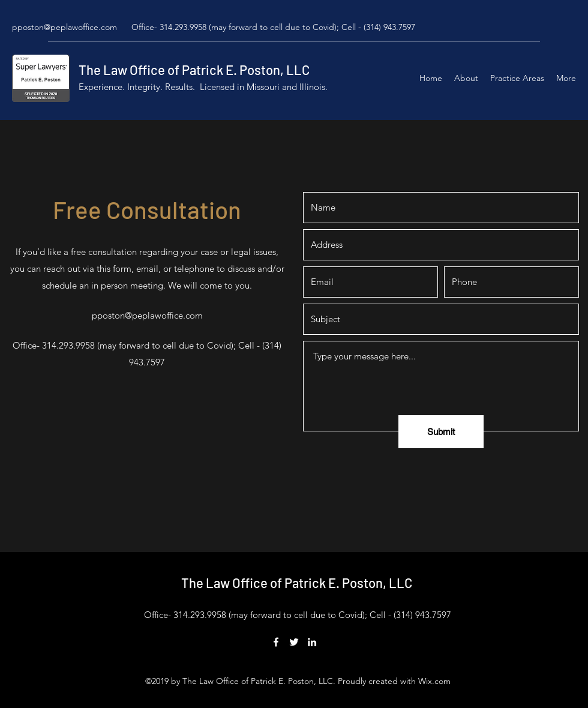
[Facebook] (276, 642)
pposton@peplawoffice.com (64, 27)
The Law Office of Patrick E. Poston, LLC (194, 70)
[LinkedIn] (312, 642)
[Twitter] (294, 642)
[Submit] (441, 432)
